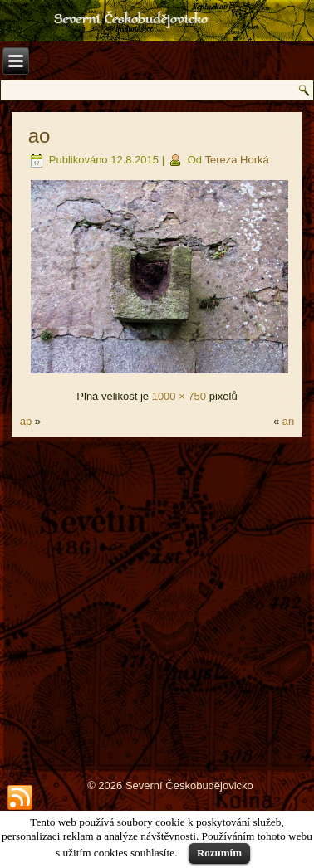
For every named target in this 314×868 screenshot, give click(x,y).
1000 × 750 (179, 396)
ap (26, 421)
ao (39, 136)
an (288, 421)
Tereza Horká (236, 160)
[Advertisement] (157, 602)
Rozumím (219, 853)
